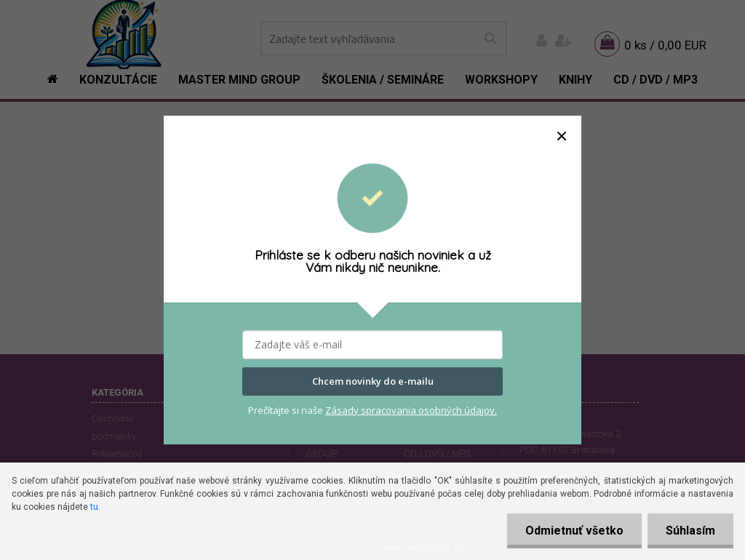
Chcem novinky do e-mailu (373, 382)
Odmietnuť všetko (574, 531)
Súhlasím (690, 531)
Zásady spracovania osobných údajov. (411, 410)
